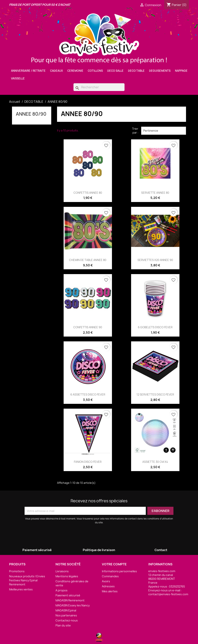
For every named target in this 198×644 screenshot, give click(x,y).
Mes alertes (110, 591)
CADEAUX (56, 71)
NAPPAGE (181, 71)
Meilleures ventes (21, 589)
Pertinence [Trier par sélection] (164, 131)
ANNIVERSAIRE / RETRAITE (28, 71)
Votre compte (114, 564)
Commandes (110, 576)
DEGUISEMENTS (160, 71)
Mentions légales (67, 576)
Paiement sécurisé (68, 595)
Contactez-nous (67, 620)
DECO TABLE (136, 71)
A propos (61, 590)
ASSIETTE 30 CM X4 (155, 462)
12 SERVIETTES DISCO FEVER (155, 394)
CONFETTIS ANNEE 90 (88, 327)
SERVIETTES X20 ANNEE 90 (155, 260)
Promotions (17, 571)
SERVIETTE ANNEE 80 (155, 193)
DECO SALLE (115, 71)
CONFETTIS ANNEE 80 (88, 193)
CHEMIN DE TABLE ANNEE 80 (88, 260)
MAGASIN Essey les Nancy (73, 605)
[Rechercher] (99, 87)
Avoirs (106, 581)
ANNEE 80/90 (31, 114)
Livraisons (62, 571)
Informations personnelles (119, 571)
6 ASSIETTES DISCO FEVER (88, 394)
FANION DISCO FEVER (88, 462)
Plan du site (63, 625)
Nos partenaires (66, 615)
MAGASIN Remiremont (70, 600)
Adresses (108, 586)
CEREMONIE (75, 71)
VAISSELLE (18, 78)
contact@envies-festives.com (168, 594)
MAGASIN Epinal (66, 610)
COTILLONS (95, 71)
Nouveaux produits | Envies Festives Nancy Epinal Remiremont (27, 580)
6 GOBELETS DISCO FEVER (155, 327)
